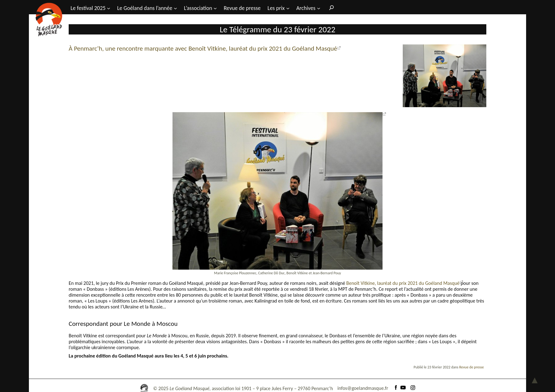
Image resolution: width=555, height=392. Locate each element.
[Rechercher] (330, 7)
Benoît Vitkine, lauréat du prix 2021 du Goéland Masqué (403, 283)
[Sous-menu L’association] (215, 8)
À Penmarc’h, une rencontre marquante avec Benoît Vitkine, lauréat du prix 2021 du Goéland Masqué (203, 48)
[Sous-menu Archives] (319, 8)
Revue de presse (472, 367)
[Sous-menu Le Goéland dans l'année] (175, 8)
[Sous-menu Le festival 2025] (109, 8)
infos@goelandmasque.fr (363, 388)
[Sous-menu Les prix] (288, 8)
